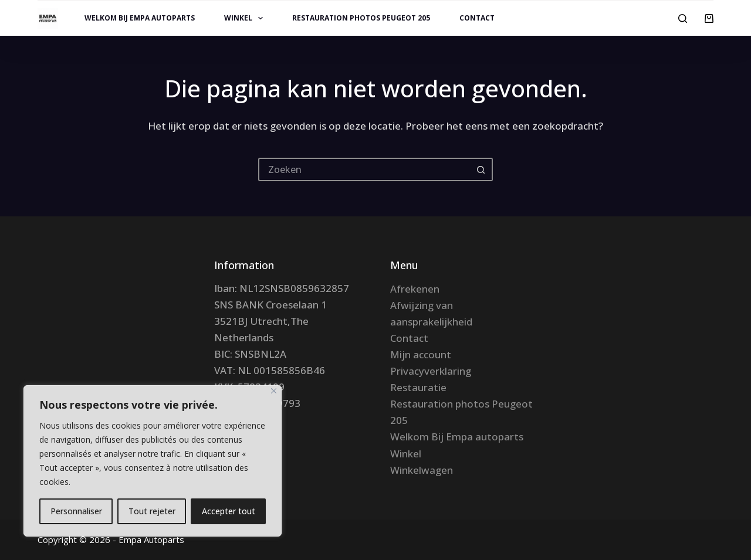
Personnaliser (76, 511)
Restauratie (418, 387)
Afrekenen (415, 289)
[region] (153, 461)
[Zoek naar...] (364, 169)
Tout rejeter (152, 511)
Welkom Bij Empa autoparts (140, 18)
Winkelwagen (422, 470)
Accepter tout (229, 511)
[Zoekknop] (481, 169)
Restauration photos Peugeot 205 (361, 18)
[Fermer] (274, 391)
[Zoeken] (683, 18)
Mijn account (421, 354)
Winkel (246, 18)
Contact (477, 18)
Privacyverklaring (431, 371)
